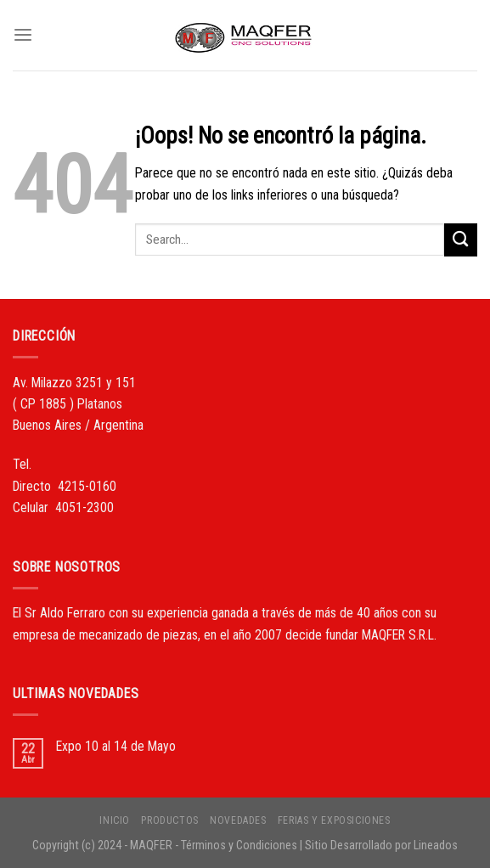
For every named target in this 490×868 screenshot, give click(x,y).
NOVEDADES (238, 820)
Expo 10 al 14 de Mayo (116, 746)
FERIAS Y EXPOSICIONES (334, 820)
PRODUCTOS (169, 820)
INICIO (115, 820)
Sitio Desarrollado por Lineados (381, 845)
